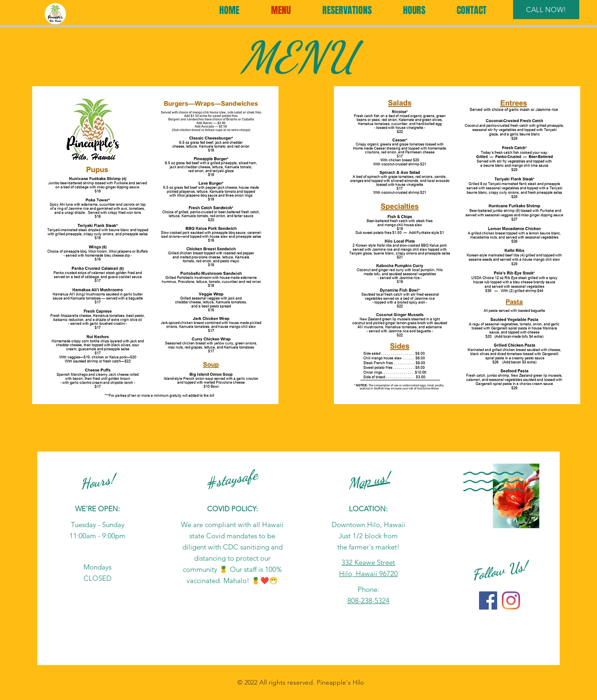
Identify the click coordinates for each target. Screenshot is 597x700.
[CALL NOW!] (546, 10)
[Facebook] (488, 600)
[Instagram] (511, 600)
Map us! (368, 480)
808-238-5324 (368, 600)
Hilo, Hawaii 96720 (368, 573)
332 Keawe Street (368, 562)
